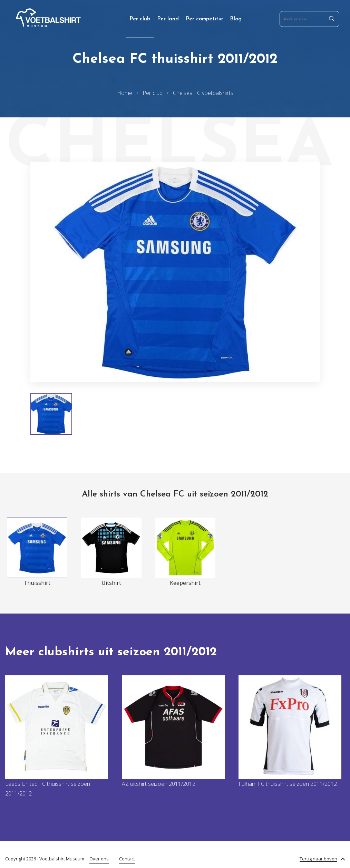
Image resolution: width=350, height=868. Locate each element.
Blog (236, 19)
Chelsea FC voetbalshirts (203, 93)
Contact (127, 859)
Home (125, 93)
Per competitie (204, 19)
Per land (168, 19)
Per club (140, 19)
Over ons (99, 859)
